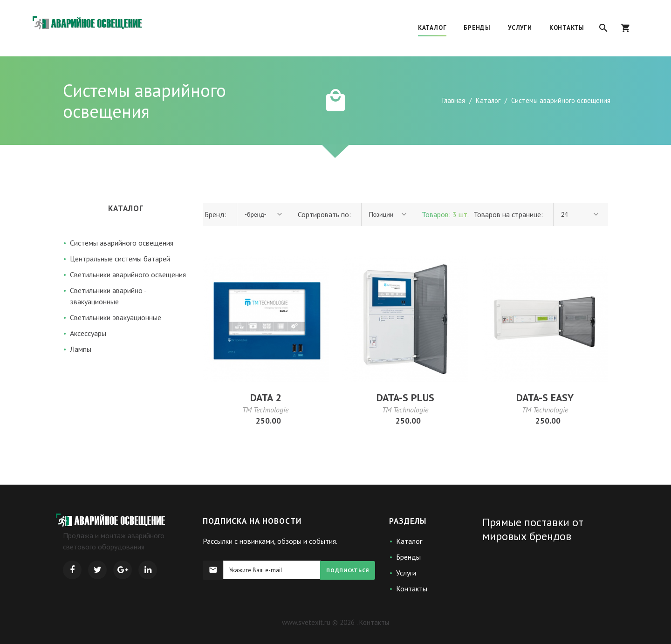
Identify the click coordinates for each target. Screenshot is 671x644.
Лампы (81, 349)
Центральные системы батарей (120, 259)
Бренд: (215, 214)
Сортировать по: (324, 214)
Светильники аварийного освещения (128, 274)
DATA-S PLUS (405, 397)
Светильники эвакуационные (116, 317)
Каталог (488, 100)
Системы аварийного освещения (122, 243)
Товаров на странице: (508, 214)
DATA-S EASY (545, 397)
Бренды (408, 557)
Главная (454, 100)
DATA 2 (266, 397)
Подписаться (348, 570)
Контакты (412, 589)
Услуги (406, 573)
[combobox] (264, 214)
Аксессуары (88, 333)
